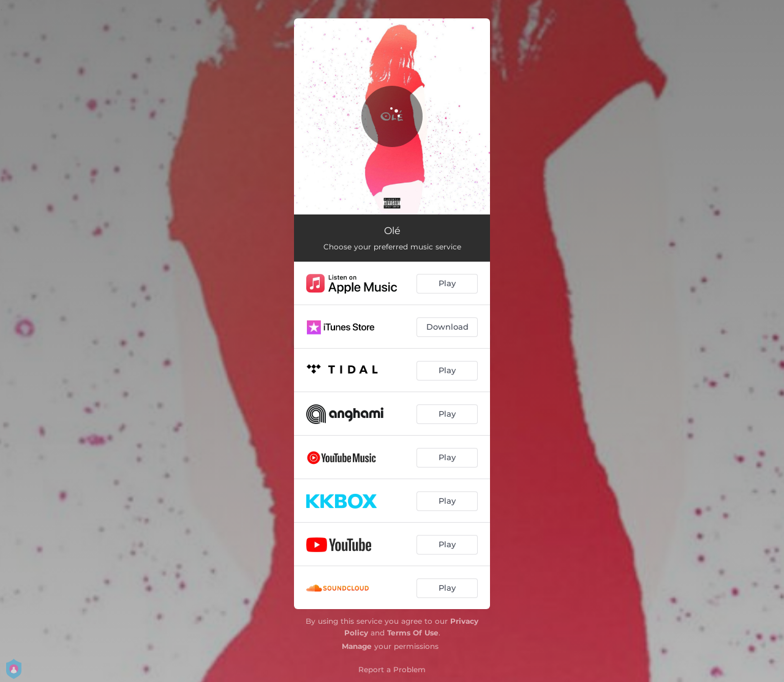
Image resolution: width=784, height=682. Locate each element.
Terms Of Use (413, 633)
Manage (357, 646)
